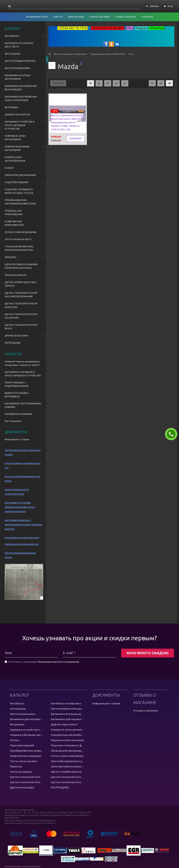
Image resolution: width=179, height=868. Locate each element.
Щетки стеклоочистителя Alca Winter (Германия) (21, 295)
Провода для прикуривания (14, 212)
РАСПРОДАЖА (13, 343)
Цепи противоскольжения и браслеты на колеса (21, 266)
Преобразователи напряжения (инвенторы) (20, 202)
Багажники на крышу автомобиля (18, 77)
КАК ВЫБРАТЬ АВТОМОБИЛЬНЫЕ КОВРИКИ (23, 405)
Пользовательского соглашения (58, 662)
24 (161, 83)
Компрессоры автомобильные (15, 159)
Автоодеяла (13, 54)
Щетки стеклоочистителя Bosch (21, 327)
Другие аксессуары (17, 336)
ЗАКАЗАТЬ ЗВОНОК (173, 434)
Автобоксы (12, 36)
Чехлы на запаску (16, 275)
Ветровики (11, 107)
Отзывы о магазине (146, 711)
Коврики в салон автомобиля (15, 138)
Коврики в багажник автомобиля (17, 148)
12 (152, 83)
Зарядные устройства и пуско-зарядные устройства (20, 125)
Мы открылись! (13, 421)
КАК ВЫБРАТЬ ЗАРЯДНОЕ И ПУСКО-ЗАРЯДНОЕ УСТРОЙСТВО (23, 374)
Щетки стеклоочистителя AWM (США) (21, 305)
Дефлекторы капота (17, 114)
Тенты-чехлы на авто (18, 239)
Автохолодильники (17, 68)
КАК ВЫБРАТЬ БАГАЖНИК (19, 414)
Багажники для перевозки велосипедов (21, 88)
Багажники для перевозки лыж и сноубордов (21, 98)
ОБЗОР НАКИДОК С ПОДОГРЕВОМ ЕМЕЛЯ (17, 384)
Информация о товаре (17, 439)
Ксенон (9, 168)
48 (169, 83)
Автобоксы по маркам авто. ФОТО (19, 45)
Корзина (154, 6)
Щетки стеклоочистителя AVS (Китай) (21, 316)
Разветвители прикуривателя (14, 223)
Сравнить (58, 83)
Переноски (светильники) (20, 175)
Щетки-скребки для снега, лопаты (21, 284)
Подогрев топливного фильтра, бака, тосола (19, 191)
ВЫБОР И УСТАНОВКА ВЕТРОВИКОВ (17, 395)
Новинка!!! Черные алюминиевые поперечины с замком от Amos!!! (22, 363)
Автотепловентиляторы (20, 61)
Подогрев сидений (16, 182)
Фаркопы (10, 257)
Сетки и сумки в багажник (21, 232)
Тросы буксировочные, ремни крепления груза (19, 248)
